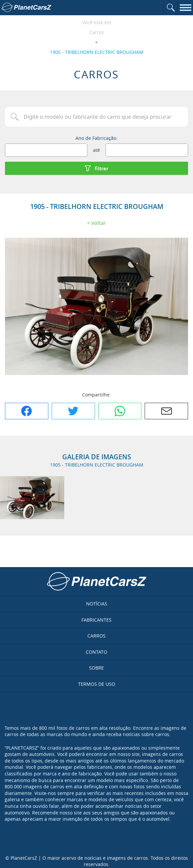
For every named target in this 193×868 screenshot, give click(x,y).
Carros (97, 32)
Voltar (99, 223)
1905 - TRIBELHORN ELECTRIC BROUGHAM (97, 52)
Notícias (97, 604)
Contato (96, 652)
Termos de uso (97, 684)
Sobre (96, 668)
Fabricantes (96, 620)
